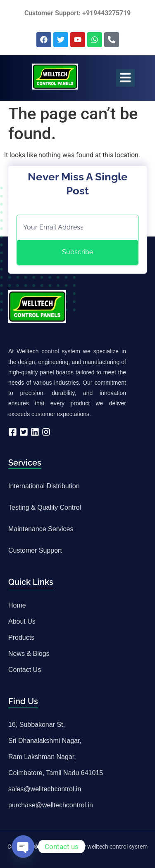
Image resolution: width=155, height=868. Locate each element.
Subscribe (77, 252)
